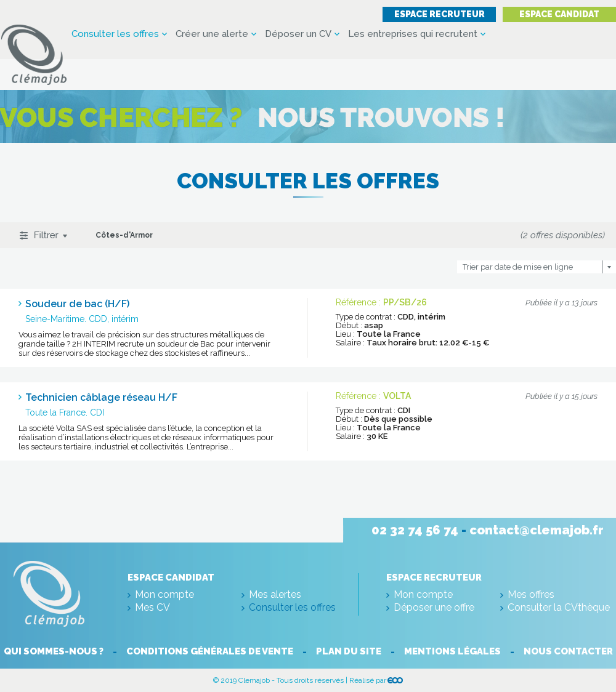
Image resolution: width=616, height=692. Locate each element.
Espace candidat (559, 14)
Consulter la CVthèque (559, 607)
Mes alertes (275, 594)
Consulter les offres (115, 34)
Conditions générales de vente (210, 651)
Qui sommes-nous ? (54, 651)
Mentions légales (452, 651)
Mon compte (164, 594)
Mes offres (531, 594)
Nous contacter (568, 651)
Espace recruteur (440, 14)
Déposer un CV (298, 34)
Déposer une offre (434, 607)
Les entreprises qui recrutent (413, 34)
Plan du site (349, 651)
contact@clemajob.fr (537, 530)
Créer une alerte (212, 34)
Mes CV (152, 607)
